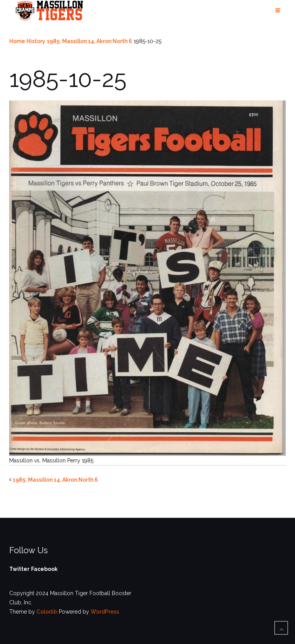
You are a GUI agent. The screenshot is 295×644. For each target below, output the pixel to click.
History (36, 41)
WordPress (105, 612)
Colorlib (47, 612)
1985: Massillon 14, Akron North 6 (89, 41)
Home (17, 41)
